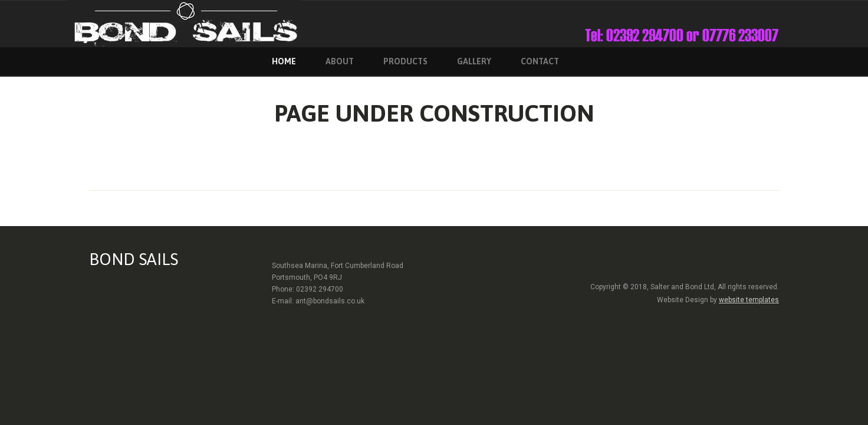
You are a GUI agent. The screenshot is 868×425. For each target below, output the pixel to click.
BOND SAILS (134, 259)
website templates (749, 300)
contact (540, 61)
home (284, 61)
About (340, 61)
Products (405, 61)
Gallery (474, 61)
